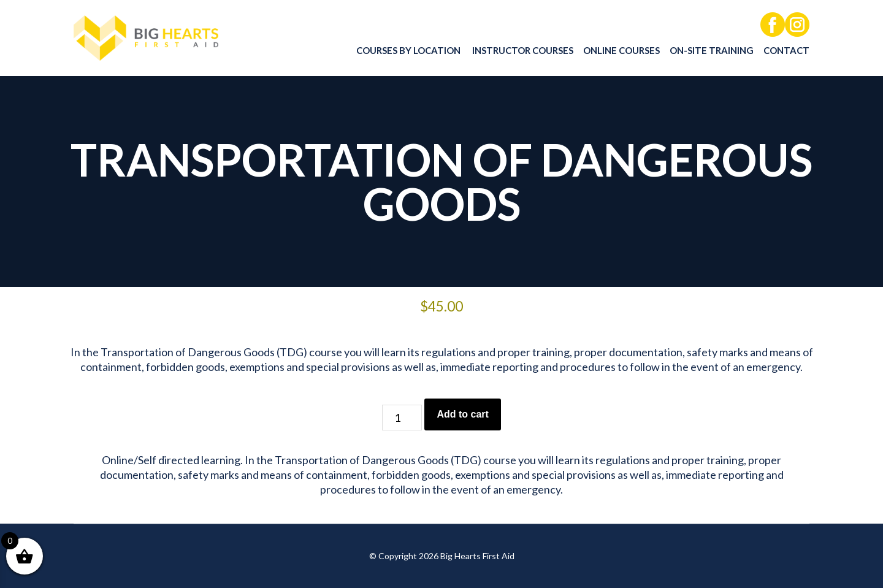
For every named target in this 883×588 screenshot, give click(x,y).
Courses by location (408, 50)
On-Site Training (712, 50)
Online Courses (621, 50)
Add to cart (462, 414)
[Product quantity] (402, 418)
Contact (786, 50)
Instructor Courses (523, 50)
